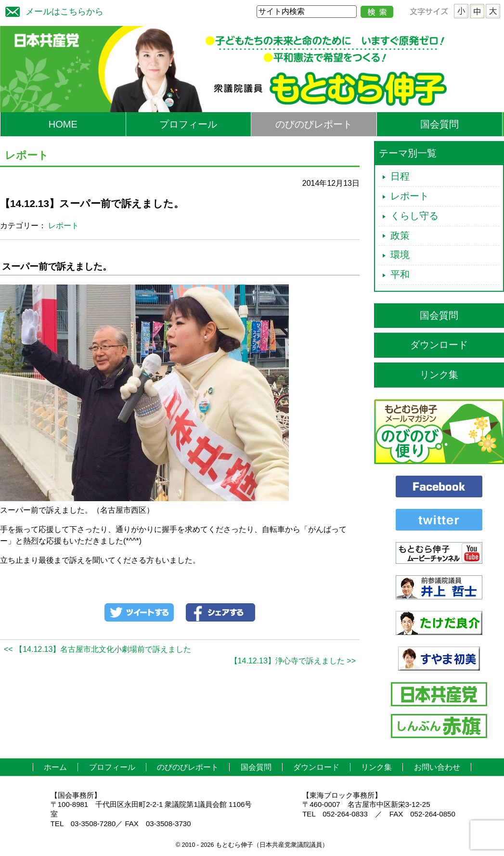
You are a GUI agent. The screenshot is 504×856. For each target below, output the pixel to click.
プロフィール (188, 124)
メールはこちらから (52, 10)
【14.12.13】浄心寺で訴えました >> (293, 661)
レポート (64, 226)
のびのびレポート (314, 124)
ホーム (55, 767)
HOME (63, 124)
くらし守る (414, 216)
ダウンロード (439, 345)
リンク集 (439, 375)
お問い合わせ (437, 767)
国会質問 (439, 124)
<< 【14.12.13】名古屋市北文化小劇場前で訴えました (97, 649)
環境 (400, 255)
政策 (400, 235)
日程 (400, 176)
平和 (400, 274)
